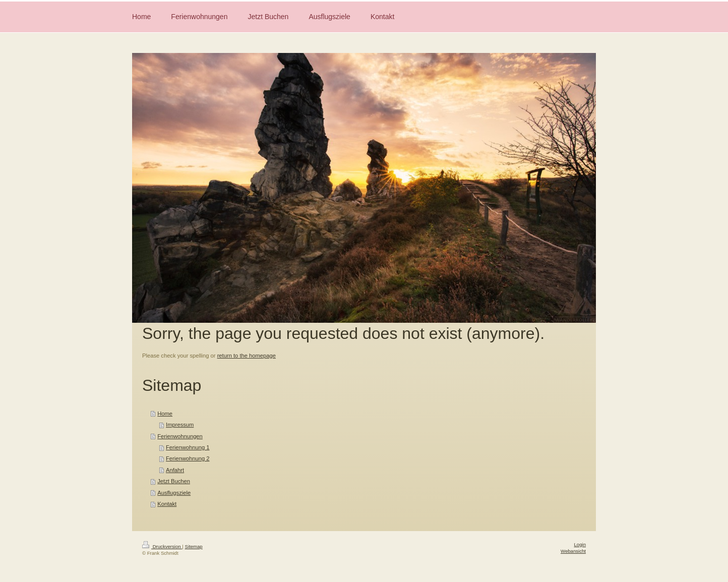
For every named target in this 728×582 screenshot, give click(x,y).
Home (165, 414)
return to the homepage (247, 356)
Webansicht (573, 551)
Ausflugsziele (174, 493)
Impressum (180, 425)
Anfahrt (175, 470)
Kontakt (167, 504)
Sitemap (193, 546)
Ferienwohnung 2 (188, 458)
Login (580, 544)
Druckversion (162, 546)
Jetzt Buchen (174, 481)
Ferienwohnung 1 (188, 447)
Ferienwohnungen (180, 436)
